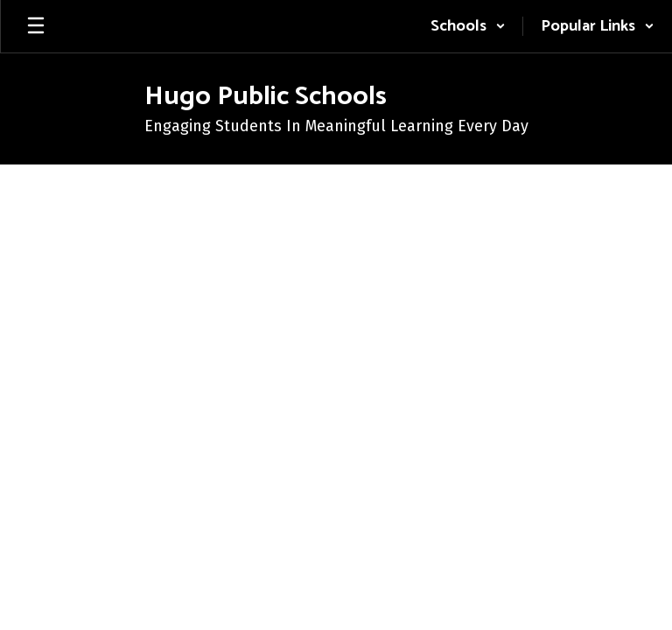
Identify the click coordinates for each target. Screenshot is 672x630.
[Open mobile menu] (36, 26)
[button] (468, 26)
